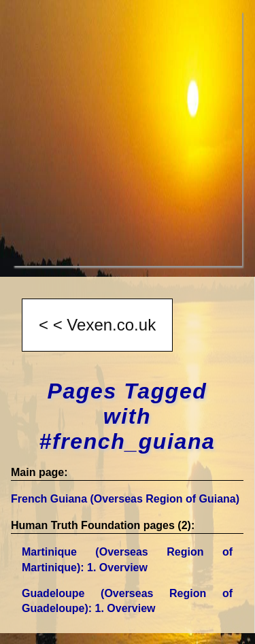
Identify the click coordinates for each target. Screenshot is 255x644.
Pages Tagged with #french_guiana (128, 416)
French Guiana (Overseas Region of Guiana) (125, 499)
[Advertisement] (128, 138)
